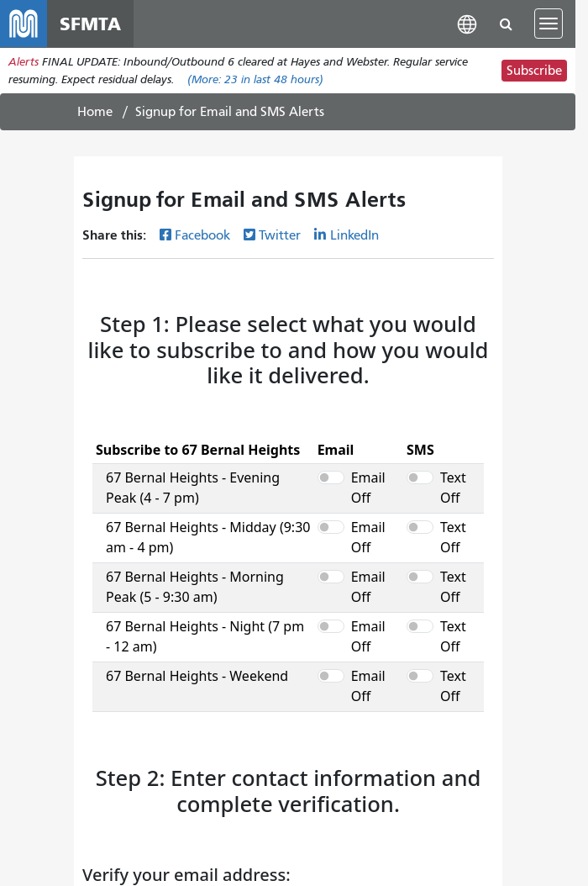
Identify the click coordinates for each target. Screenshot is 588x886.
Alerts (24, 62)
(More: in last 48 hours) (255, 79)
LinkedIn (354, 235)
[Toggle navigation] (549, 24)
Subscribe (534, 71)
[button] (467, 23)
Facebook (202, 235)
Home (95, 112)
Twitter (280, 235)
